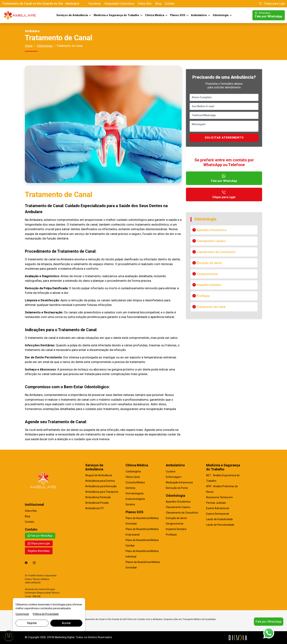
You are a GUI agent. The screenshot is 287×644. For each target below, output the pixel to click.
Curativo (171, 471)
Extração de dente (209, 263)
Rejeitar (32, 623)
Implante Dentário (209, 285)
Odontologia (221, 15)
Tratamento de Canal (211, 307)
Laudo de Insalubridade (219, 519)
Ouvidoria (94, 4)
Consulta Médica (135, 482)
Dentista (130, 488)
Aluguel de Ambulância (99, 475)
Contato (170, 4)
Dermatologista (135, 493)
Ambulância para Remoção (101, 486)
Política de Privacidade (46, 614)
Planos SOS (178, 15)
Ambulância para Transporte (102, 492)
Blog (158, 4)
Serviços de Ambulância (72, 15)
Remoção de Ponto (177, 488)
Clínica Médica (155, 15)
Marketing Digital (65, 637)
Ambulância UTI (94, 508)
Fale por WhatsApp (269, 15)
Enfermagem (174, 477)
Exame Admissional (218, 508)
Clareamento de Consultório (216, 252)
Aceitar (66, 623)
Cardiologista (133, 471)
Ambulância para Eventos (100, 481)
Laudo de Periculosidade (220, 525)
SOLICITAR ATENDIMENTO (224, 138)
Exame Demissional (217, 514)
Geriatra (130, 504)
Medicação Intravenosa (179, 482)
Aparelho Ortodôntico (212, 230)
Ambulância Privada (97, 503)
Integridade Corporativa (119, 4)
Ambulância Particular (98, 497)
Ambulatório (199, 15)
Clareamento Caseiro (211, 241)
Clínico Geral (133, 477)
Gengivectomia (207, 274)
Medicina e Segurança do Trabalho (117, 15)
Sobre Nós (145, 4)
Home (29, 46)
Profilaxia (203, 296)
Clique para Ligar (272, 4)
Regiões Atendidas (39, 551)
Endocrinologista (135, 499)
